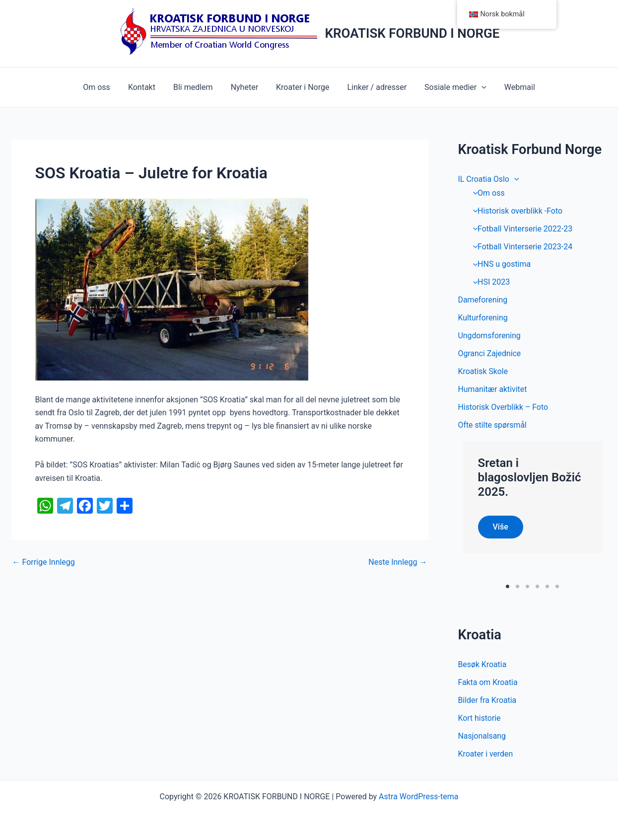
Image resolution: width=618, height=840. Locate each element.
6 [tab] (557, 586)
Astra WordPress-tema (418, 797)
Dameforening (483, 300)
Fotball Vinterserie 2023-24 (520, 247)
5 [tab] (547, 586)
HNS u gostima (500, 265)
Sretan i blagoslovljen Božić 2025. (530, 478)
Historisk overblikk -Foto (515, 211)
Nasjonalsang (482, 736)
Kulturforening (483, 318)
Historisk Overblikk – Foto (504, 408)
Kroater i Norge (302, 87)
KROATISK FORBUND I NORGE (412, 33)
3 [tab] (527, 586)
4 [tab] (537, 586)
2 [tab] (517, 586)
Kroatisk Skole (483, 372)
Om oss (103, 87)
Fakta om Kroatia (488, 682)
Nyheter (245, 87)
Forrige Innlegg (44, 562)
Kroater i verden (486, 754)
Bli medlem (196, 87)
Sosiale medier (450, 87)
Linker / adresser (374, 87)
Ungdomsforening (490, 336)
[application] (477, 87)
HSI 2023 (489, 282)
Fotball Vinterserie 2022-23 (520, 229)
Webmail (513, 87)
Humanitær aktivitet (493, 390)
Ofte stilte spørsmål (493, 425)
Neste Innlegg (398, 562)
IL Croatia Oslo (489, 179)
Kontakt (147, 87)
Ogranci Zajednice (490, 354)
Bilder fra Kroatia (488, 700)
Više (501, 527)
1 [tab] (508, 586)
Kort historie (480, 718)
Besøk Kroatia (483, 664)
